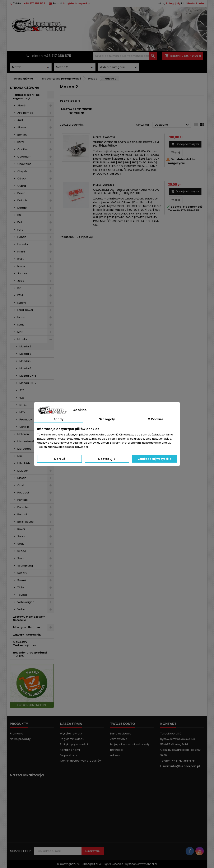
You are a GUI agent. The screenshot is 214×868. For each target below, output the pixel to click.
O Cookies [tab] (156, 419)
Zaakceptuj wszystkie (155, 459)
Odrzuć (59, 459)
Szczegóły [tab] (107, 419)
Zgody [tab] (58, 419)
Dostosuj (107, 459)
